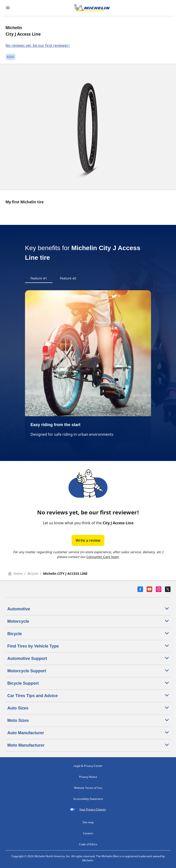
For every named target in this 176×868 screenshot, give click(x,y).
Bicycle (33, 574)
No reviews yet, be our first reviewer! (38, 45)
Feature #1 (39, 278)
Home (15, 574)
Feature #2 (68, 278)
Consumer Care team (103, 557)
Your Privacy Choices (88, 809)
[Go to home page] (92, 8)
